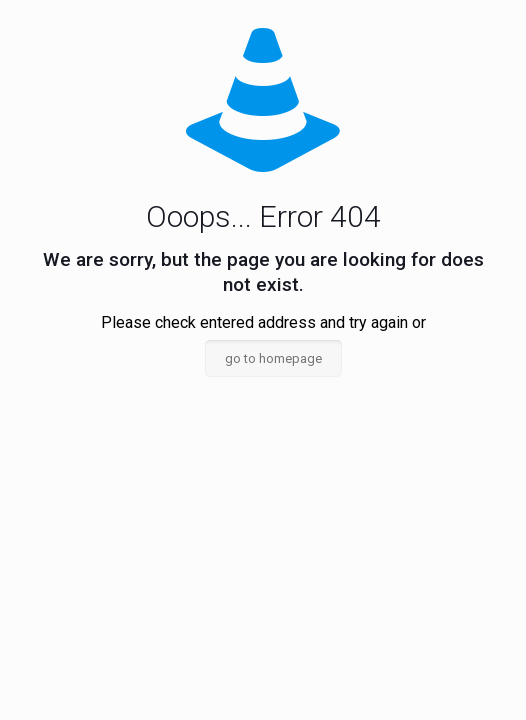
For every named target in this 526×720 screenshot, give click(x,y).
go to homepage (273, 358)
